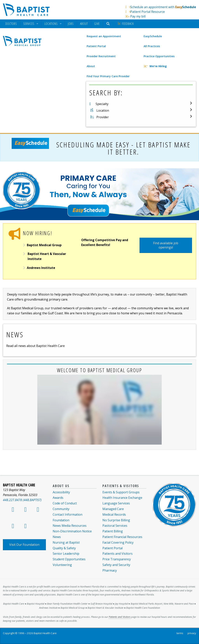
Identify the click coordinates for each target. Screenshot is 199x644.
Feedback (125, 24)
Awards (58, 498)
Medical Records (114, 515)
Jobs (71, 24)
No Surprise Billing (116, 520)
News (57, 537)
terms (180, 633)
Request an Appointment (104, 36)
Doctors (11, 24)
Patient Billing (113, 531)
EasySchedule (153, 36)
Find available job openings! (166, 245)
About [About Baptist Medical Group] (91, 66)
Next (187, 183)
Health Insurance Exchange (122, 498)
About (84, 24)
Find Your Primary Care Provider (108, 76)
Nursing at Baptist (66, 542)
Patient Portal (96, 46)
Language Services (116, 503)
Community (61, 509)
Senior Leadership (66, 554)
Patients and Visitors (117, 554)
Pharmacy (110, 570)
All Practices (152, 46)
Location (103, 110)
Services (29, 24)
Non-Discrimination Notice (72, 531)
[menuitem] (11, 24)
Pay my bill (138, 16)
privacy (192, 633)
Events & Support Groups (121, 492)
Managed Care (113, 509)
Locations (51, 24)
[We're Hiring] (169, 66)
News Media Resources (70, 526)
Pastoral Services (115, 526)
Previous (12, 183)
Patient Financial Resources (122, 537)
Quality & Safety (64, 548)
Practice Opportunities (159, 56)
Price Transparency (117, 559)
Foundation (61, 520)
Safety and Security (116, 565)
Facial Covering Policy (118, 542)
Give (97, 24)
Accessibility (61, 492)
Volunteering (62, 565)
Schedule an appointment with (163, 7)
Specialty (102, 104)
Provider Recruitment (101, 56)
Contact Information (68, 515)
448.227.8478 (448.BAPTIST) (22, 500)
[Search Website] (109, 24)
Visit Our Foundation (24, 545)
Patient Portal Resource (148, 12)
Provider (103, 117)
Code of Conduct (65, 503)
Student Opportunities (69, 559)
